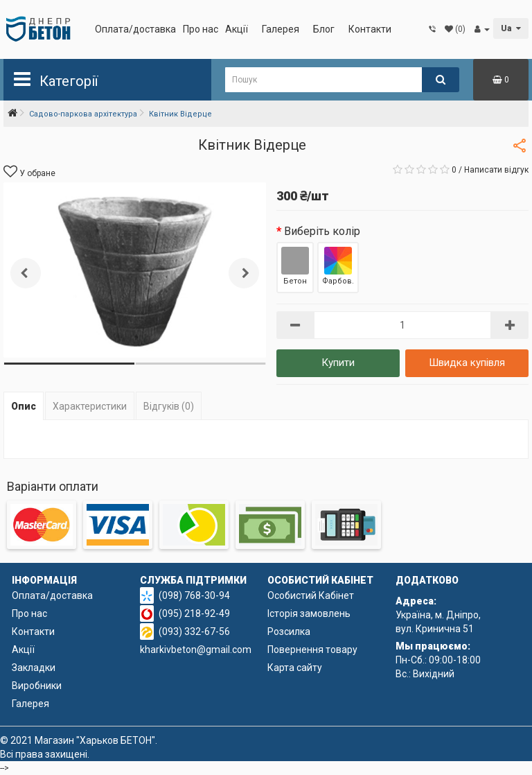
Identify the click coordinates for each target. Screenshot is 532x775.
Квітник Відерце (180, 114)
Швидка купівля (467, 363)
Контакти (370, 29)
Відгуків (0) (169, 406)
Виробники (37, 686)
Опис (24, 406)
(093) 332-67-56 (194, 632)
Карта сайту (295, 668)
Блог (324, 29)
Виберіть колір (322, 231)
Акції (237, 29)
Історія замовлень (309, 613)
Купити (338, 363)
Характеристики (90, 406)
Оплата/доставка (135, 29)
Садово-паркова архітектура (83, 114)
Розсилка (289, 632)
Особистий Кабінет (311, 595)
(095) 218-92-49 (194, 613)
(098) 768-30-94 (194, 595)
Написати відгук (496, 170)
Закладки (34, 668)
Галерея (281, 29)
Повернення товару (312, 650)
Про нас (201, 29)
